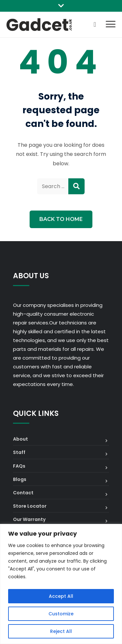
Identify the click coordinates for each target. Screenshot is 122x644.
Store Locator (30, 506)
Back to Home (61, 219)
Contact (23, 493)
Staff (19, 452)
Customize (61, 614)
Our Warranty (29, 519)
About (20, 439)
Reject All (61, 631)
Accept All (61, 596)
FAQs (19, 466)
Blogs (20, 479)
